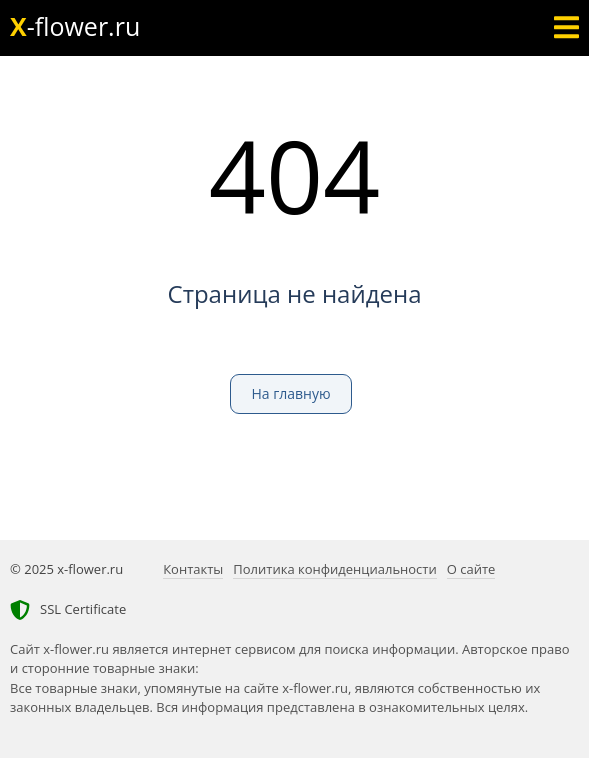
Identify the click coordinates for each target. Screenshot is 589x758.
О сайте (471, 569)
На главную (290, 393)
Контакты (193, 569)
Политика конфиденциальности (334, 569)
